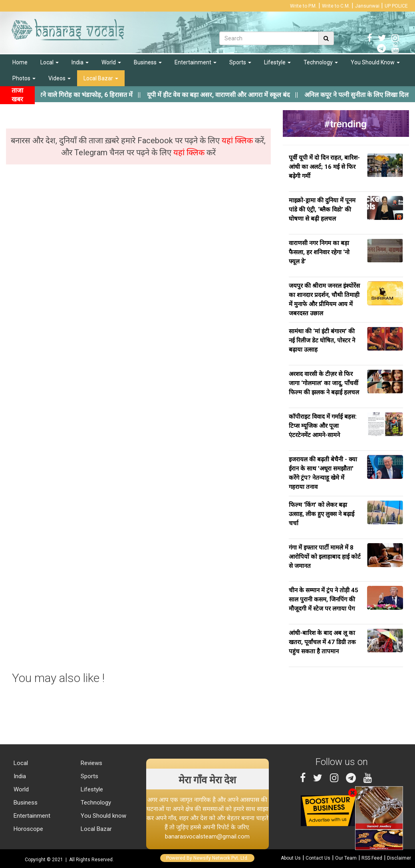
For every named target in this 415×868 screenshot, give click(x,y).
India (80, 62)
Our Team (346, 858)
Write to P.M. (303, 6)
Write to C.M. (336, 6)
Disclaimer (399, 858)
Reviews (91, 763)
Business (148, 62)
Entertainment (196, 62)
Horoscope (28, 829)
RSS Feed (372, 858)
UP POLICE (396, 6)
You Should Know (375, 62)
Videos (60, 78)
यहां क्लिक (238, 140)
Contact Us (318, 858)
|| (233, 95)
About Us (291, 858)
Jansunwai (367, 6)
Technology (321, 62)
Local (50, 62)
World (111, 62)
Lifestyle (277, 62)
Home (20, 62)
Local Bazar (101, 78)
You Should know (103, 816)
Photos (24, 78)
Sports (240, 62)
